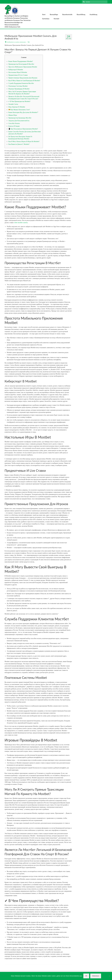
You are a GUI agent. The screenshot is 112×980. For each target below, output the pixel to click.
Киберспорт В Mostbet (16, 70)
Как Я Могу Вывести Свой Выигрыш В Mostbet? (24, 81)
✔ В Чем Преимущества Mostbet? (19, 101)
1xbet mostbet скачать (21, 223)
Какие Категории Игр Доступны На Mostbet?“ (23, 112)
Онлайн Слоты (13, 104)
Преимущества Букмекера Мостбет (20, 118)
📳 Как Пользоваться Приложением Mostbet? (23, 129)
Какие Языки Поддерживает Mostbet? (21, 61)
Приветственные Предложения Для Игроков (23, 78)
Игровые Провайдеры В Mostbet (19, 89)
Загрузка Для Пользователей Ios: (19, 121)
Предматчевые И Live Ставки (18, 75)
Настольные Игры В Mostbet (18, 72)
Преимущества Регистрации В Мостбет (21, 64)
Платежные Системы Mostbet (18, 86)
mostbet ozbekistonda (21, 42)
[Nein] (109, 976)
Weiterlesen (96, 976)
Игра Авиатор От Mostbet (17, 107)
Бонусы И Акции (14, 126)
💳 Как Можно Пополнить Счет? (19, 110)
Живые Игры (13, 115)
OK (86, 976)
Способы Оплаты (14, 123)
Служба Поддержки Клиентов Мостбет (21, 83)
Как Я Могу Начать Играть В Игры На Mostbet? (24, 141)
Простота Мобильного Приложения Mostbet (23, 67)
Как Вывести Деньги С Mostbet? (19, 144)
